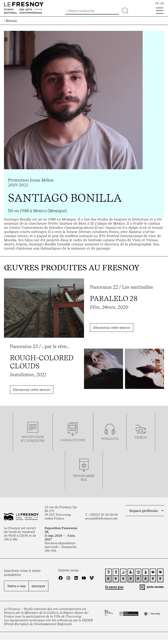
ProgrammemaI (84, 478)
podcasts (110, 439)
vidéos (141, 437)
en (162, 3)
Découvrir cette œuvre (112, 328)
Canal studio (73, 440)
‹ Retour (10, 21)
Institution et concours (33, 439)
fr (157, 3)
